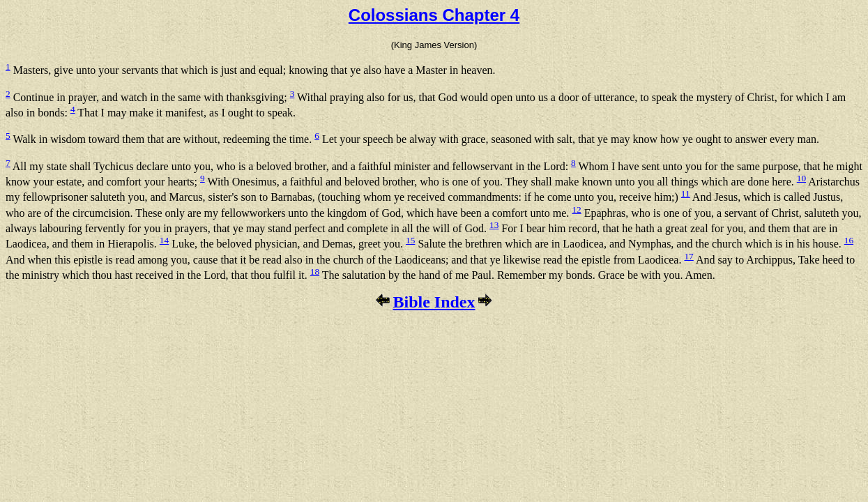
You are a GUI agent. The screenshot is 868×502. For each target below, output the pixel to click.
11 (686, 193)
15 (410, 240)
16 (849, 240)
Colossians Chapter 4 (434, 15)
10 (801, 178)
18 (315, 272)
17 (688, 256)
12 (576, 210)
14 (164, 240)
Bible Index (434, 302)
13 (494, 225)
